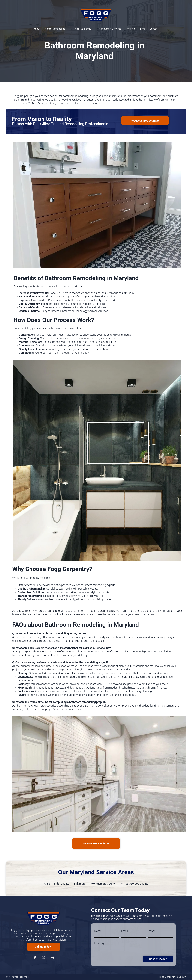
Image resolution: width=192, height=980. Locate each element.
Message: (100, 943)
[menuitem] (37, 29)
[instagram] (52, 958)
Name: (98, 931)
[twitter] (43, 958)
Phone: (152, 931)
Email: (125, 931)
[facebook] (35, 958)
